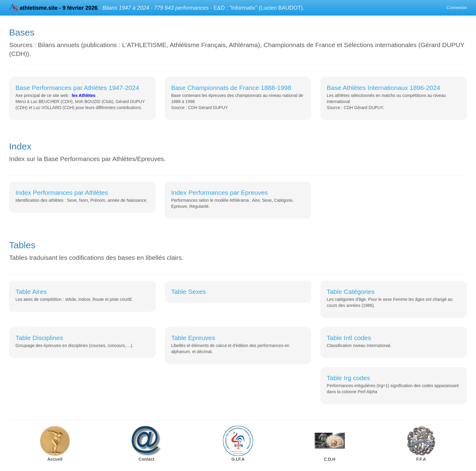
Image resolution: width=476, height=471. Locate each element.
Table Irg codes (348, 378)
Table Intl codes (349, 338)
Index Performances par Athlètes (62, 193)
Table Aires (31, 292)
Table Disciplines (39, 338)
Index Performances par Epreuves (220, 193)
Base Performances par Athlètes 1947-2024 (77, 88)
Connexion (457, 8)
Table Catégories (351, 292)
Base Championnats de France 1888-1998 (231, 88)
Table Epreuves (193, 338)
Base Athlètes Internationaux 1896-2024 (383, 88)
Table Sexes (189, 292)
